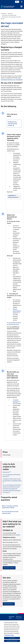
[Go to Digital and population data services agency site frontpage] (11, 6)
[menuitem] (17, 2)
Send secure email (10, 568)
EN (17, 2)
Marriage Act (7, 472)
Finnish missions (9, 604)
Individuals (4, 13)
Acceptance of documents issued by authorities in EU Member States (12, 480)
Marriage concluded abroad (9, 15)
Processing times (11, 617)
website (18, 535)
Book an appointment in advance (17, 311)
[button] (12, 507)
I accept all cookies (12, 638)
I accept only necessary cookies (12, 641)
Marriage (10, 13)
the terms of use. (9, 635)
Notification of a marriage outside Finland (14, 124)
